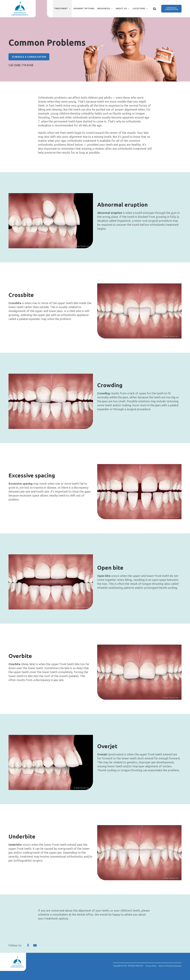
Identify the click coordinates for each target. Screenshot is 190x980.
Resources (104, 9)
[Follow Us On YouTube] (35, 945)
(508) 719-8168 (24, 65)
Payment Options (84, 9)
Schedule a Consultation (171, 9)
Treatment (61, 9)
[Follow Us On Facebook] (28, 945)
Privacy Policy (151, 966)
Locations (139, 9)
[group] (51, 221)
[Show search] (155, 9)
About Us (121, 9)
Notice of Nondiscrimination (170, 966)
